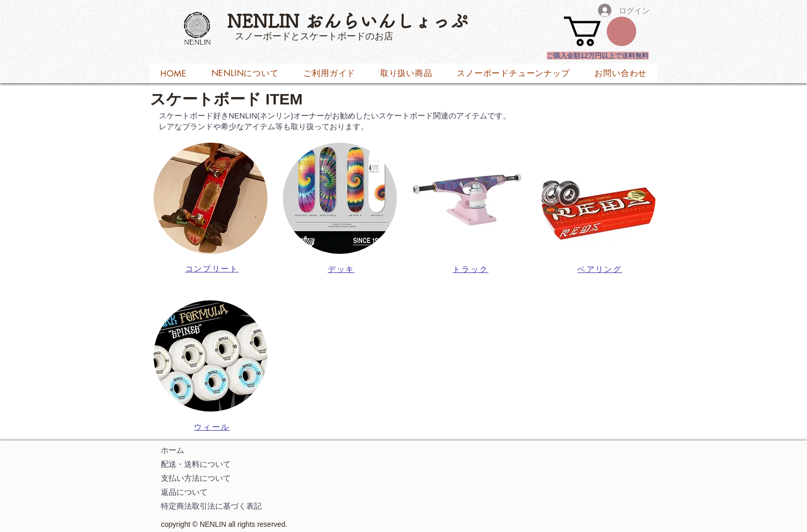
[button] (600, 31)
